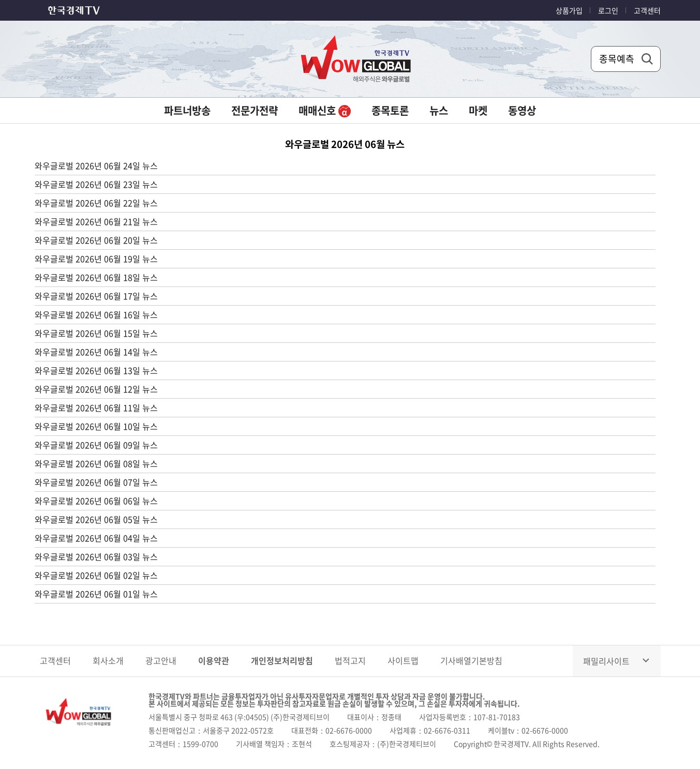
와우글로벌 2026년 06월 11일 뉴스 (96, 408)
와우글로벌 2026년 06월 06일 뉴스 (96, 501)
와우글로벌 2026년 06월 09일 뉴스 (96, 445)
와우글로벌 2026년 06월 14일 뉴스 (96, 352)
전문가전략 (255, 110)
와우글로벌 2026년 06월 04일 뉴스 (96, 538)
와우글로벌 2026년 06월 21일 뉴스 (96, 221)
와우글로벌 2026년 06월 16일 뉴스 (96, 314)
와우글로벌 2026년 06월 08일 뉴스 (96, 463)
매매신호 (325, 110)
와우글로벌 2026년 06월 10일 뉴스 (96, 426)
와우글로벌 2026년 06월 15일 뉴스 (96, 333)
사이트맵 (403, 660)
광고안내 (161, 660)
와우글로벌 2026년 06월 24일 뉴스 (96, 165)
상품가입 (569, 10)
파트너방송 (187, 110)
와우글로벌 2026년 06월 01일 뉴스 (96, 594)
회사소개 (108, 660)
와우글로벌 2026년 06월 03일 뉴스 (96, 556)
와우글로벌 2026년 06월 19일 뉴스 (96, 259)
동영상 (522, 110)
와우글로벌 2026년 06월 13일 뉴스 (96, 370)
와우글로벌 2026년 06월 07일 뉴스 (96, 482)
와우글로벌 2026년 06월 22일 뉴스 (96, 203)
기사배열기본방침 (471, 660)
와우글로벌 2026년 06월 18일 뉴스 (96, 277)
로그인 (608, 10)
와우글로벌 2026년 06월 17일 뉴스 (96, 296)
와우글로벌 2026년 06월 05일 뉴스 (96, 519)
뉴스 (439, 110)
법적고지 (350, 660)
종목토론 (390, 110)
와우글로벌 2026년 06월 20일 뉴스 (96, 240)
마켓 (478, 110)
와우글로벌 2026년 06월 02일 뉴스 (96, 575)
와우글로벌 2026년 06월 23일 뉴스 (96, 184)
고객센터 (647, 10)
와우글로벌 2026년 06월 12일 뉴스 (96, 389)
